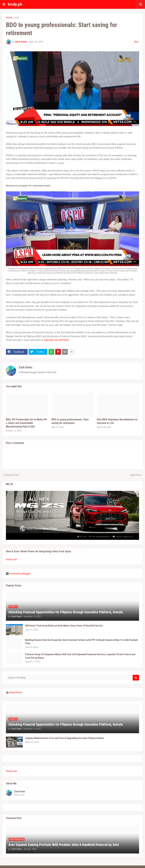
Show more (19, 795)
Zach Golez (25, 367)
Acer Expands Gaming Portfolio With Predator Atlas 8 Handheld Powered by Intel (64, 845)
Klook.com (12, 559)
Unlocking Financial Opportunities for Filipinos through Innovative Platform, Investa (66, 612)
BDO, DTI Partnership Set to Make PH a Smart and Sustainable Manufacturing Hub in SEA (26, 423)
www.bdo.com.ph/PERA (56, 340)
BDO (17, 18)
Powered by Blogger (18, 574)
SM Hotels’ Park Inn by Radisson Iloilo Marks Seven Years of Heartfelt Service (64, 626)
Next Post (136, 475)
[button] (4, 4)
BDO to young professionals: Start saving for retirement (70, 421)
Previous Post (12, 475)
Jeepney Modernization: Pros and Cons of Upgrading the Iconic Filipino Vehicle (64, 738)
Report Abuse (16, 692)
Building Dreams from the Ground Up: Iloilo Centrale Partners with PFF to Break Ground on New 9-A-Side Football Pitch (81, 642)
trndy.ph (15, 4)
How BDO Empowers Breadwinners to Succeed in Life (117, 421)
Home (9, 18)
